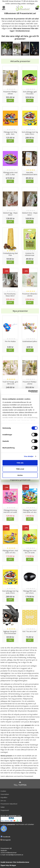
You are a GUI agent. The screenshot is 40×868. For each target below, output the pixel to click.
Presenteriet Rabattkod (9, 804)
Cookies (3, 791)
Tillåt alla (20, 463)
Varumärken (5, 794)
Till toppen (20, 784)
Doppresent (5, 810)
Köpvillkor (4, 797)
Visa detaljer (29, 456)
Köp (10, 100)
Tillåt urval (20, 469)
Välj (10, 640)
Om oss (3, 801)
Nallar (3, 807)
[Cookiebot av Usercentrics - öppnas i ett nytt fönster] (28, 391)
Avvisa (20, 475)
